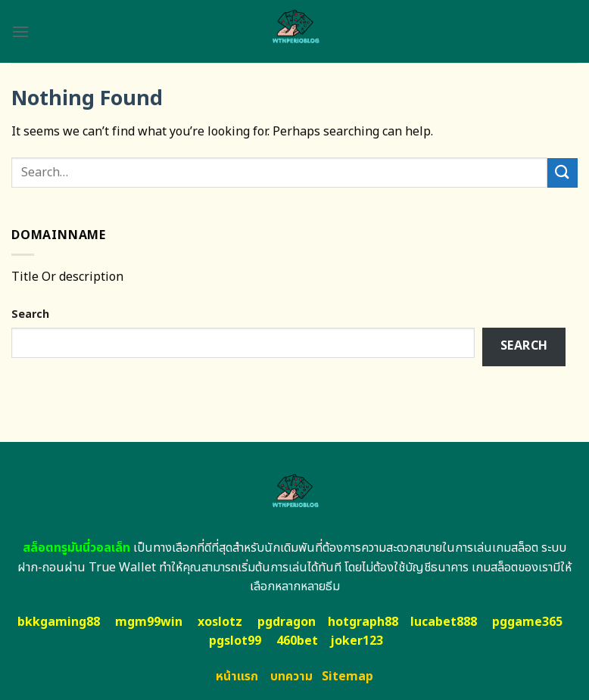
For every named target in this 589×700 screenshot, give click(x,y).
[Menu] (20, 31)
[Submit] (563, 173)
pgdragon (287, 622)
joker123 (357, 641)
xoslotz (220, 622)
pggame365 (527, 622)
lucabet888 (444, 622)
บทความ (291, 677)
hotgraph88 (363, 622)
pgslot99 (235, 641)
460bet (297, 641)
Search (30, 314)
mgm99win (149, 622)
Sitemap (347, 677)
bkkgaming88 (59, 622)
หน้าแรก (237, 677)
